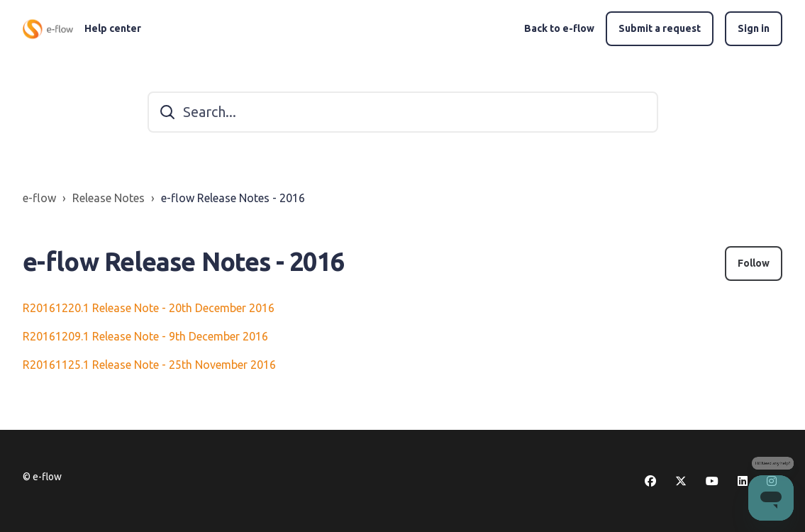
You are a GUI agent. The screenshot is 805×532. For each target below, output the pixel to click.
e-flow (39, 198)
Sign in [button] (754, 28)
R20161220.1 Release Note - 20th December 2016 (149, 308)
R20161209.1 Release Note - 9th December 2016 (145, 336)
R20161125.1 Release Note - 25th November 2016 (149, 365)
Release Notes (109, 198)
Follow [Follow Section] (754, 263)
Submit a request (660, 28)
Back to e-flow (559, 28)
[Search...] (403, 112)
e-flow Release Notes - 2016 (233, 198)
